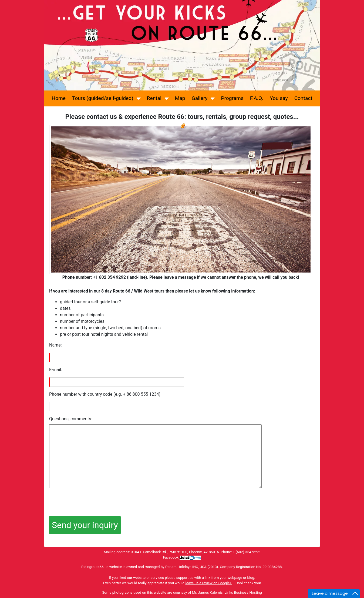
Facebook (171, 557)
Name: (55, 345)
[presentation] (90, 503)
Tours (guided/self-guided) (106, 98)
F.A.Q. (257, 98)
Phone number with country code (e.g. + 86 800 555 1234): (105, 394)
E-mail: (56, 370)
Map (180, 98)
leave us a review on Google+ (208, 583)
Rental (158, 98)
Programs (232, 98)
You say (279, 98)
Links (229, 592)
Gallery (203, 98)
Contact (303, 98)
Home (59, 98)
